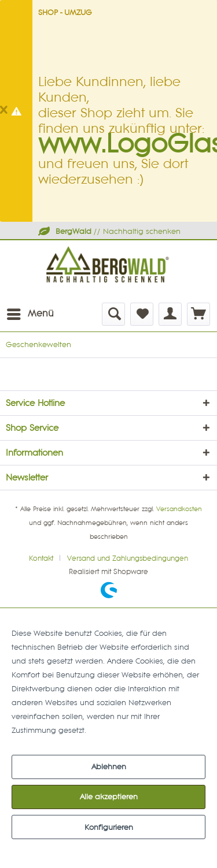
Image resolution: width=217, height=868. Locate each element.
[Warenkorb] (198, 314)
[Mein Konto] (170, 314)
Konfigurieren (109, 828)
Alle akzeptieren (109, 797)
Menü (30, 312)
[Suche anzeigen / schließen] (113, 314)
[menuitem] (30, 314)
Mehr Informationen (124, 731)
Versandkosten (179, 509)
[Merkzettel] (142, 314)
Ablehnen (109, 767)
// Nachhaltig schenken (109, 232)
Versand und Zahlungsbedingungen (128, 559)
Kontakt (41, 559)
